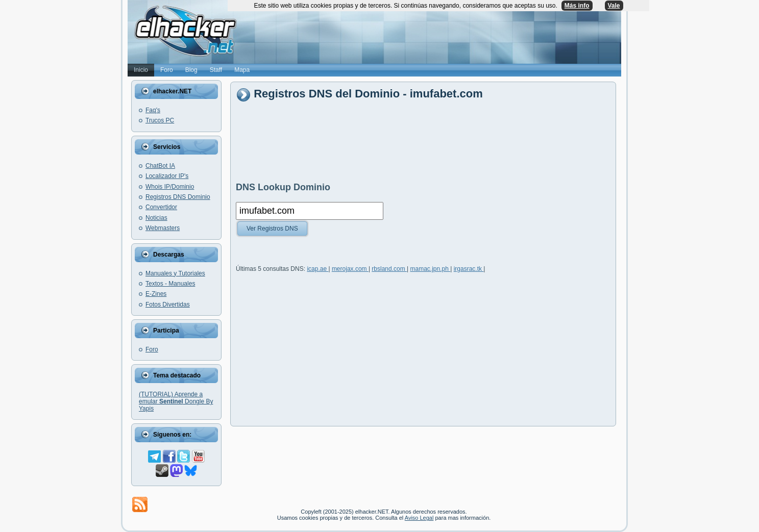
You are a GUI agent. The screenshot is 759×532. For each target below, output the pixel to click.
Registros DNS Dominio (178, 197)
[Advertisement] (422, 141)
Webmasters (163, 228)
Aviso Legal (419, 518)
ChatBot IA (160, 166)
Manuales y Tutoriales (175, 273)
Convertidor (161, 207)
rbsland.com (389, 270)
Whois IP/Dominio (170, 187)
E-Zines (156, 294)
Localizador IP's (167, 176)
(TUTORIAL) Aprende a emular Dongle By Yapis (176, 401)
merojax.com (350, 270)
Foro (152, 349)
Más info (577, 6)
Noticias (156, 218)
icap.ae (317, 270)
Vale (614, 6)
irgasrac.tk (469, 270)
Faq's (153, 110)
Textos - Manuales (170, 284)
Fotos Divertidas (168, 305)
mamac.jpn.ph (431, 270)
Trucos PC (160, 120)
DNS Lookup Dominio (283, 187)
